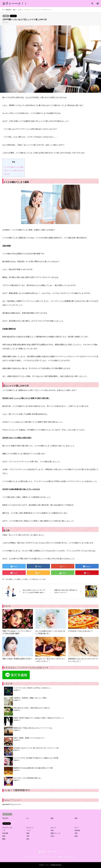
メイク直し (25, 579)
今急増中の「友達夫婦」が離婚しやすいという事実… (30, 698)
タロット (53, 828)
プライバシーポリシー (49, 857)
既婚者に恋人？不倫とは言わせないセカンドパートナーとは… (33, 728)
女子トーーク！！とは (33, 857)
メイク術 (32, 579)
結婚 (76, 836)
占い (28, 818)
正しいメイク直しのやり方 (14, 171)
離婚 (4, 839)
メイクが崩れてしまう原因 (14, 167)
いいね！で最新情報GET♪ (17, 790)
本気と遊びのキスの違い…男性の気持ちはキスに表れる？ (32, 708)
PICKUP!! (5, 818)
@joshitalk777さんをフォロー (12, 804)
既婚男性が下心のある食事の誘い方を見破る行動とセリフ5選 (33, 768)
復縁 (28, 833)
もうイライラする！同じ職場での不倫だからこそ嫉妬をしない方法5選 (36, 758)
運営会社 (61, 857)
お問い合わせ (69, 857)
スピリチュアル (7, 828)
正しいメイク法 (41, 579)
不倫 (52, 830)
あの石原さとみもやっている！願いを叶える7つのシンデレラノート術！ (37, 748)
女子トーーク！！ (51, 852)
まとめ (7, 174)
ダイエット (30, 828)
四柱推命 (77, 830)
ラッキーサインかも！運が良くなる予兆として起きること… (33, 688)
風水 (28, 839)
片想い (53, 836)
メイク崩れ (17, 579)
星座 (4, 836)
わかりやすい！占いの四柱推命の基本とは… (28, 778)
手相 (76, 833)
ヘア (4, 830)
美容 (6, 16)
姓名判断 (5, 833)
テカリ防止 (9, 579)
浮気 (28, 836)
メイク (13, 16)
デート (77, 828)
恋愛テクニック (56, 833)
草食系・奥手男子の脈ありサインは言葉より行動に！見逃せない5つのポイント (39, 718)
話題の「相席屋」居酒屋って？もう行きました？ (29, 738)
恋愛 (52, 818)
